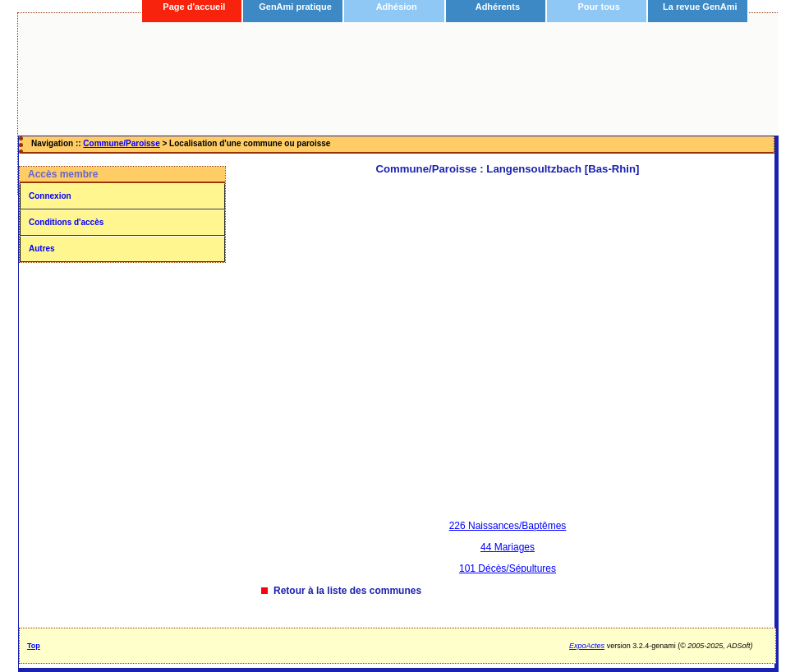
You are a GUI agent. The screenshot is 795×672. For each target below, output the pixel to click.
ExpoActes (587, 646)
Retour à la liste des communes (347, 591)
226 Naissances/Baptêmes (508, 526)
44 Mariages (508, 547)
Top (34, 646)
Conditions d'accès (66, 222)
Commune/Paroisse (121, 143)
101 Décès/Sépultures (508, 568)
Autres (42, 249)
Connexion (50, 196)
